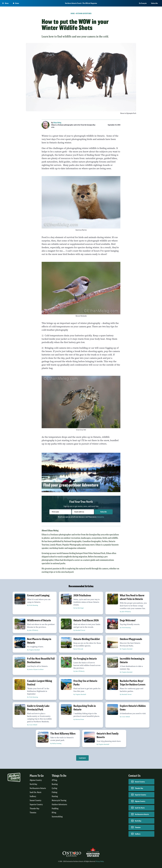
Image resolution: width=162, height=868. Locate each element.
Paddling (55, 809)
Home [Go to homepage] (16, 3)
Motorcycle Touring (59, 800)
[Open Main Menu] (6, 3)
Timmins (33, 813)
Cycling (54, 788)
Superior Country (36, 804)
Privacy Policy (100, 861)
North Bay (33, 784)
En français (143, 3)
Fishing (55, 792)
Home (73, 14)
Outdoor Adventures (84, 14)
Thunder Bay (34, 809)
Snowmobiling (57, 817)
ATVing (54, 780)
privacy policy (100, 517)
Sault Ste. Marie (36, 792)
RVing (54, 813)
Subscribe (154, 3)
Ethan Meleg (57, 123)
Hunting (55, 796)
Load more (82, 758)
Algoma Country (36, 780)
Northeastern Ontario (38, 788)
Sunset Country (35, 800)
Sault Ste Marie (140, 808)
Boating (55, 784)
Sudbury (33, 796)
